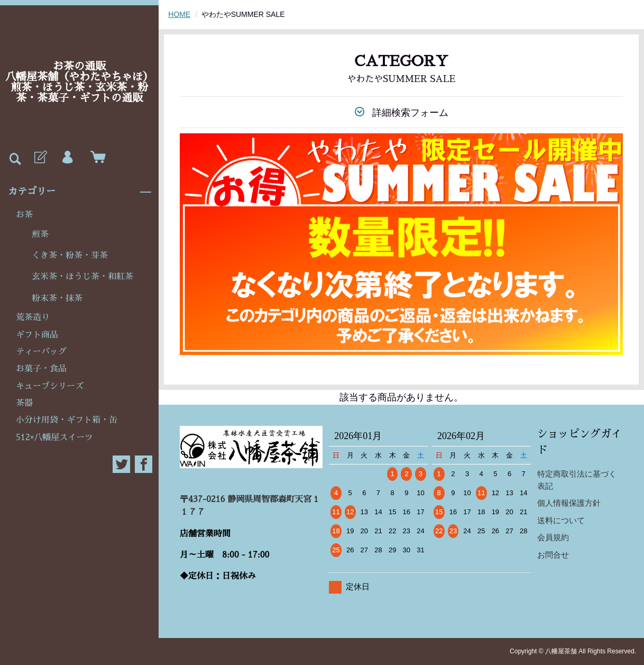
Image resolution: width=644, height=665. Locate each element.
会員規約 (553, 537)
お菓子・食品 (41, 369)
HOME (179, 14)
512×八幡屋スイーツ (54, 438)
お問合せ (553, 555)
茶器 (24, 403)
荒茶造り (33, 317)
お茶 (24, 215)
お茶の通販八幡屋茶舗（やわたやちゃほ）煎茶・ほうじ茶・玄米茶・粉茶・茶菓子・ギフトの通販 (79, 82)
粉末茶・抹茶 (57, 298)
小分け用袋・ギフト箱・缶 (67, 420)
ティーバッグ (41, 352)
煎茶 (40, 234)
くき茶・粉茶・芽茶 (70, 256)
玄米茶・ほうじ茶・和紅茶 (82, 277)
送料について (561, 520)
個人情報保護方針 (569, 503)
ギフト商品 (37, 335)
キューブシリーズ (50, 386)
